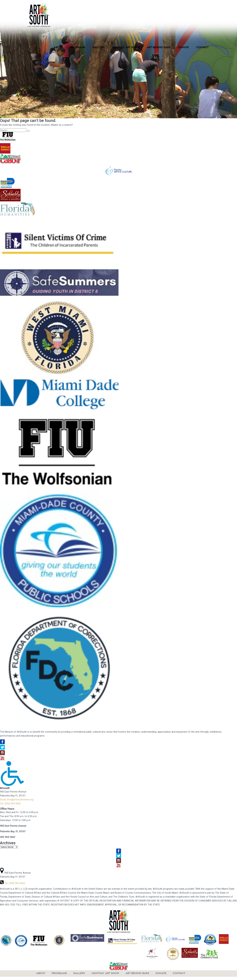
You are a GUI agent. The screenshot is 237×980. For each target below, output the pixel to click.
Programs (78, 48)
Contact (202, 48)
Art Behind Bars (159, 48)
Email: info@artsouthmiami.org (17, 800)
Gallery (99, 48)
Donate (183, 48)
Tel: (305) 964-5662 (10, 804)
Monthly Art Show (126, 48)
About (58, 48)
